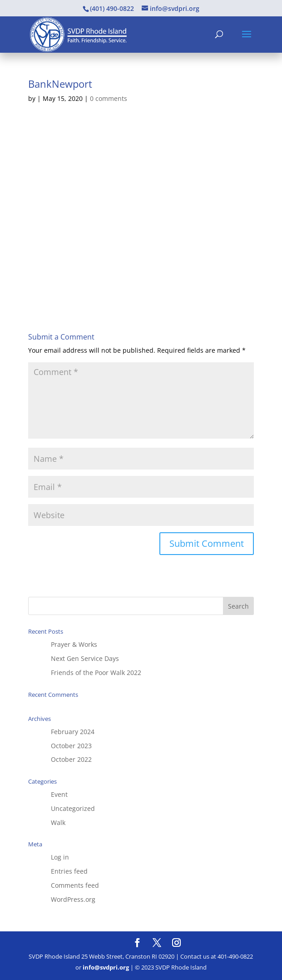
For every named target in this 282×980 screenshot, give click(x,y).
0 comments (109, 98)
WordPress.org (73, 899)
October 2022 (71, 759)
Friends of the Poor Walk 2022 (96, 672)
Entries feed (69, 871)
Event (59, 794)
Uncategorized (73, 808)
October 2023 (71, 746)
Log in (60, 857)
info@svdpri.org (106, 967)
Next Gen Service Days (85, 658)
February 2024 (73, 732)
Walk (58, 822)
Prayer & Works (74, 644)
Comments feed (75, 885)
